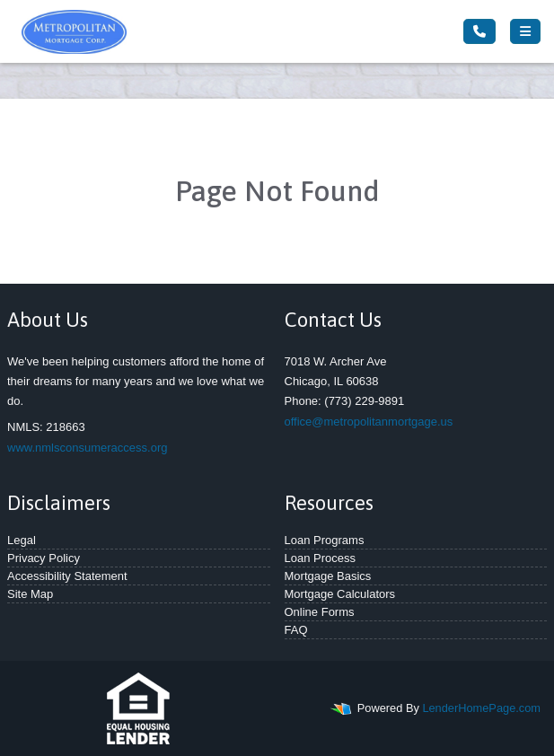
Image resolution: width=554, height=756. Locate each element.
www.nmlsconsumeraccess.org (87, 448)
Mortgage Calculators (340, 594)
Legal (22, 540)
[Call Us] (479, 31)
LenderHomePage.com (481, 708)
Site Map (30, 594)
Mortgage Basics (328, 576)
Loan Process (321, 558)
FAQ (296, 630)
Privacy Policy (44, 558)
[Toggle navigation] (525, 31)
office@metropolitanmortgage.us (369, 422)
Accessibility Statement (67, 576)
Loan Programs (325, 540)
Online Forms (320, 612)
